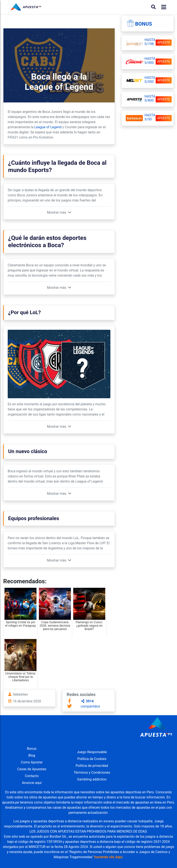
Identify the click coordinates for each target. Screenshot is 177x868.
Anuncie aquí (32, 783)
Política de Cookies (92, 759)
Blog (32, 755)
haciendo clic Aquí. (109, 857)
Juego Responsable (92, 752)
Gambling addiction (92, 779)
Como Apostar (32, 762)
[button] (59, 212)
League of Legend (48, 127)
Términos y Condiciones (92, 772)
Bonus (144, 24)
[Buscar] (153, 7)
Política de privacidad (92, 766)
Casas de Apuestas (32, 769)
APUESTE (164, 42)
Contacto (32, 776)
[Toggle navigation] (162, 7)
